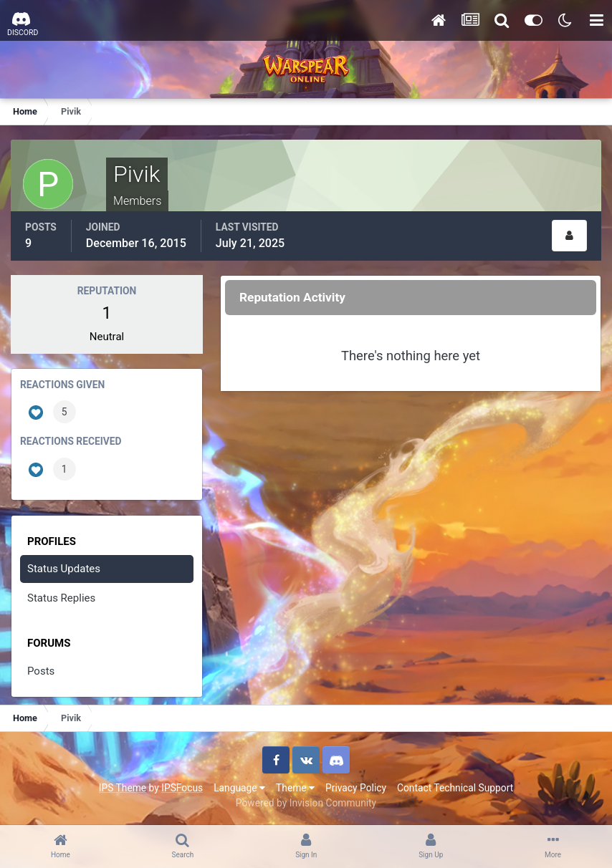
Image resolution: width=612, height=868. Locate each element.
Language (239, 788)
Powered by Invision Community (306, 803)
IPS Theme (123, 788)
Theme (295, 788)
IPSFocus (182, 788)
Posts (41, 671)
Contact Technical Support (455, 788)
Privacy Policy (356, 788)
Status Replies (61, 598)
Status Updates (64, 569)
